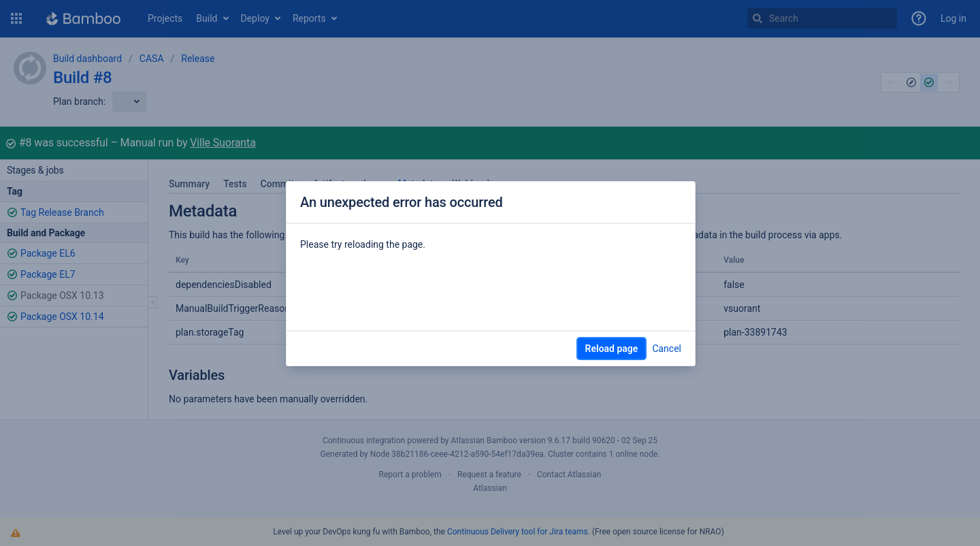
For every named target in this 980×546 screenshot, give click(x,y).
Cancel (667, 349)
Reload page (612, 349)
